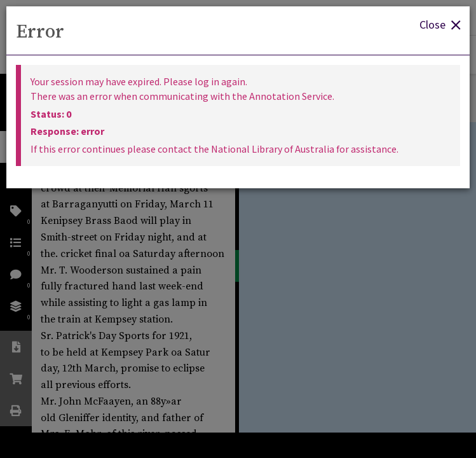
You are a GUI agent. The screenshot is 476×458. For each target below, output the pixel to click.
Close (440, 24)
